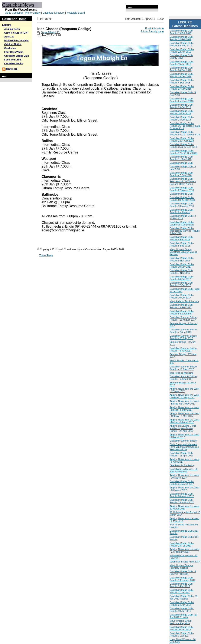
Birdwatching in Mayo (16, 40)
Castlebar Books (14, 63)
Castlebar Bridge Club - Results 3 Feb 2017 (182, 585)
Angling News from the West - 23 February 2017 (184, 551)
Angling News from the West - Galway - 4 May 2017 (184, 415)
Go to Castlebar (14, 13)
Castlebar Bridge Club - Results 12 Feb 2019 (182, 38)
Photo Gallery (33, 13)
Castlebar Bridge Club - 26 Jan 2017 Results (184, 597)
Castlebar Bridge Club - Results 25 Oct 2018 (182, 112)
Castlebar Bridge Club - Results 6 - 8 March (182, 211)
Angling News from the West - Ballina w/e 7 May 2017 (184, 402)
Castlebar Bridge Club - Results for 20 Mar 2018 (182, 199)
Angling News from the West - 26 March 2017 (184, 489)
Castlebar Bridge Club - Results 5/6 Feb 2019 (182, 44)
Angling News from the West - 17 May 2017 (184, 390)
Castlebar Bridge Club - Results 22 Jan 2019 (182, 50)
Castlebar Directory (54, 13)
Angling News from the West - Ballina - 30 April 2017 (184, 421)
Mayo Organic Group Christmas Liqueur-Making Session (183, 252)
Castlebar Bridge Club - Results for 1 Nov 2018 (182, 100)
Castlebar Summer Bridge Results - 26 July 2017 (183, 337)
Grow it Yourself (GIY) (16, 33)
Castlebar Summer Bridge (183, 441)
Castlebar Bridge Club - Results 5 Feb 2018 (182, 244)
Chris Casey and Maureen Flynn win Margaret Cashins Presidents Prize (184, 447)
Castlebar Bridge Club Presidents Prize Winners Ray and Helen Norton (183, 181)
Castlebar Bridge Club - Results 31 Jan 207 (182, 591)
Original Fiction (13, 44)
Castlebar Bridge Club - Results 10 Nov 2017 (182, 265)
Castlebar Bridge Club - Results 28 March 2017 (182, 495)
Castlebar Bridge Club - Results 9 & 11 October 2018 (185, 133)
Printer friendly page (152, 32)
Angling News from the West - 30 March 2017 (184, 476)
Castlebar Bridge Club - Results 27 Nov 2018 (182, 87)
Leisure (7, 25)
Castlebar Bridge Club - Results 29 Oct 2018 (182, 106)
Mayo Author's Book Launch (184, 301)
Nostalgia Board (76, 13)
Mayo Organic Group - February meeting (181, 567)
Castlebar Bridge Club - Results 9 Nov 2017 (182, 259)
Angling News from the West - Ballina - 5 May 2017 (184, 409)
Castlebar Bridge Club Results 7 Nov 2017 (181, 272)
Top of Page (46, 255)
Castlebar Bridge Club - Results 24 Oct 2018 (182, 118)
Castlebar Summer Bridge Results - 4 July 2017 (183, 349)
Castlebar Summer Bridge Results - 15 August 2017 (183, 318)
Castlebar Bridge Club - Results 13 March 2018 (182, 205)
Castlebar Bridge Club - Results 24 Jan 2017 (182, 604)
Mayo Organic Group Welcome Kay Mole (181, 622)
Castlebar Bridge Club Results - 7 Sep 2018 (181, 174)
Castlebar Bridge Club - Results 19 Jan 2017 (182, 610)
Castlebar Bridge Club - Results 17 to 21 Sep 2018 (184, 152)
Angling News (12, 29)
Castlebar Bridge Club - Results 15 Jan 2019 (182, 63)
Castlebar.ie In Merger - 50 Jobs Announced (184, 470)
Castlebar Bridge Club (17, 56)
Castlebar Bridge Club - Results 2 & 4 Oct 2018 (182, 139)
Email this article (154, 29)
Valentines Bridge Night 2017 (185, 562)
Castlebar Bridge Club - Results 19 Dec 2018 (182, 75)
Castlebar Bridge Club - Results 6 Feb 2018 (182, 238)
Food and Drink (13, 60)
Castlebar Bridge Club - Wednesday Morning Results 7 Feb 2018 (185, 231)
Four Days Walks (14, 52)
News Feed (12, 69)
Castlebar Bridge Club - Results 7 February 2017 (182, 579)
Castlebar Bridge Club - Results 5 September (182, 312)
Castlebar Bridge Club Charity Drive (181, 57)
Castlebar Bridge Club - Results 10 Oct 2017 (182, 296)
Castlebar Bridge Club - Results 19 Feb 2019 (182, 32)
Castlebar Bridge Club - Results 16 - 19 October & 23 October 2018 (185, 126)
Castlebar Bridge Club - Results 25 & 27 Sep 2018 (183, 146)
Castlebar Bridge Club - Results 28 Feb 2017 (182, 544)
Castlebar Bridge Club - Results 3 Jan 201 (182, 634)
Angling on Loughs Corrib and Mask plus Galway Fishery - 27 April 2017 (183, 428)
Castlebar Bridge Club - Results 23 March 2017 (182, 501)
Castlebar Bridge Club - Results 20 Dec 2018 (182, 69)
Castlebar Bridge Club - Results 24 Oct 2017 (182, 278)
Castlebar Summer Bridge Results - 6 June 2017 (183, 378)
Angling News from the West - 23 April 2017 (184, 436)
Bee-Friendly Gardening (182, 465)
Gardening (10, 48)
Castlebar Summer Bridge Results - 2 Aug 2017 (183, 331)
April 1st (9, 37)
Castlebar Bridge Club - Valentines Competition (182, 223)
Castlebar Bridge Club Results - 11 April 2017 (181, 454)
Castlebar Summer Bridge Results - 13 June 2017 (183, 368)
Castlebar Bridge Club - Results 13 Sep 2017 (182, 306)
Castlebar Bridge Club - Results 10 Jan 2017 (182, 628)
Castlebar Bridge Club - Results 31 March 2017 (182, 483)
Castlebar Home (14, 19)
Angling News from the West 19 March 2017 (184, 507)
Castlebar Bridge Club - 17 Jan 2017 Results (184, 616)
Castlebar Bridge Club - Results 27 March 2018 (182, 189)
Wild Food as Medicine (181, 373)
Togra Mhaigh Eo (51, 32)
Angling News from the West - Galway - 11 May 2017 (184, 396)
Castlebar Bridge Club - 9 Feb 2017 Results (183, 573)
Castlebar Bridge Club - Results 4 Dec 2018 (182, 81)
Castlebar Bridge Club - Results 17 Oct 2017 (182, 284)
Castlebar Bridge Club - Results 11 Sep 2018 (182, 158)
